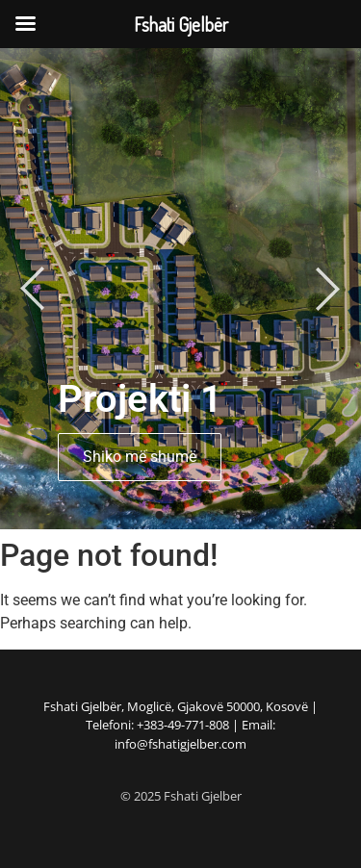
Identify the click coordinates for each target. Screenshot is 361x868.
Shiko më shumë (140, 457)
